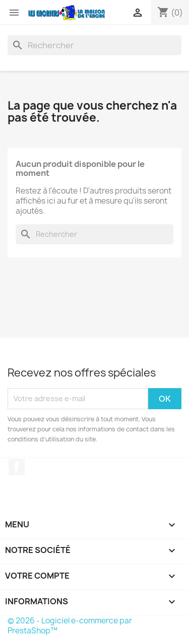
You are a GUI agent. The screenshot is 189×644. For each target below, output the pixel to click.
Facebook (17, 467)
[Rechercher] (94, 45)
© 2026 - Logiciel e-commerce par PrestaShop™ (70, 626)
